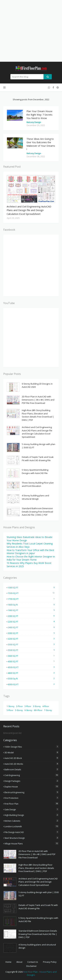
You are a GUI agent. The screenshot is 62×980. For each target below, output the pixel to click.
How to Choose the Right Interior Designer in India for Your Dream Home (31, 558)
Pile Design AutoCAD (32, 832)
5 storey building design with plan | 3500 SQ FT (39, 446)
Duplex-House (32, 787)
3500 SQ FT (32, 650)
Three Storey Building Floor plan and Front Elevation (38, 484)
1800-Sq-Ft (32, 605)
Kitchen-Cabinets (32, 821)
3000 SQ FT (32, 633)
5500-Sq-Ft (32, 679)
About (19, 962)
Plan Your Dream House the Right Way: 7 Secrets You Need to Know (39, 115)
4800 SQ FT (32, 673)
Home (8, 962)
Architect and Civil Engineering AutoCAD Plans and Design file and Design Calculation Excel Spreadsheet (29, 210)
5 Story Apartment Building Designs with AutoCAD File (35, 471)
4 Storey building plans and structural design (35, 497)
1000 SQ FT (32, 588)
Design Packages (32, 781)
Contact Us (33, 962)
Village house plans (32, 844)
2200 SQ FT (32, 622)
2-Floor (19, 706)
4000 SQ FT (32, 661)
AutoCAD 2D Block (32, 758)
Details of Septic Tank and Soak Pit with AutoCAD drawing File (38, 459)
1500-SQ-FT (32, 593)
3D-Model (32, 752)
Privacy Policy (50, 962)
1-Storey (10, 706)
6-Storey (28, 710)
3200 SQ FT (32, 639)
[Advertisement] (31, 31)
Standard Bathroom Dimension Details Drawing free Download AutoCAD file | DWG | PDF (37, 512)
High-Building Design (32, 815)
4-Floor (46, 706)
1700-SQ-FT (32, 599)
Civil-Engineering (32, 775)
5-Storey (19, 710)
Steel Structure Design (32, 838)
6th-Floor (38, 710)
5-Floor (10, 710)
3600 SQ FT (32, 656)
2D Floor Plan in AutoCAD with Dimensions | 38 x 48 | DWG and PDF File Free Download (38, 400)
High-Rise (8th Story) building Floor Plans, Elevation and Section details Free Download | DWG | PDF (38, 415)
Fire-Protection (32, 798)
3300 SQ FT (32, 644)
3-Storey (37, 706)
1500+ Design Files (32, 747)
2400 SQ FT (32, 627)
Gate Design (32, 809)
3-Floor (28, 706)
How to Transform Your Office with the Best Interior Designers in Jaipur (30, 552)
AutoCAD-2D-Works (32, 764)
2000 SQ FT (32, 616)
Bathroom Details (32, 769)
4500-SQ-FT (32, 667)
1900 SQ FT (32, 610)
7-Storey (48, 710)
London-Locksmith (32, 826)
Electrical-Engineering (32, 792)
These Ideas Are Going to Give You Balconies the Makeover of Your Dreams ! (41, 144)
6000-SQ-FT (32, 684)
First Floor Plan (32, 804)
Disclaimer (31, 966)
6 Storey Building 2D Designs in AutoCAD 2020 (37, 385)
